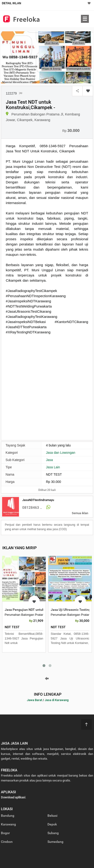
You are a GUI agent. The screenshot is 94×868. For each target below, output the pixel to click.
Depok (52, 824)
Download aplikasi (13, 797)
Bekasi (52, 816)
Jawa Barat (34, 700)
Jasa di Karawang (57, 700)
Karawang (8, 824)
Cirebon (7, 842)
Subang (53, 833)
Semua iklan (80, 513)
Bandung (8, 816)
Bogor (5, 833)
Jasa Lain (53, 467)
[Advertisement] (47, 387)
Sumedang (55, 842)
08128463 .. (32, 507)
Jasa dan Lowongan (60, 453)
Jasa (49, 460)
